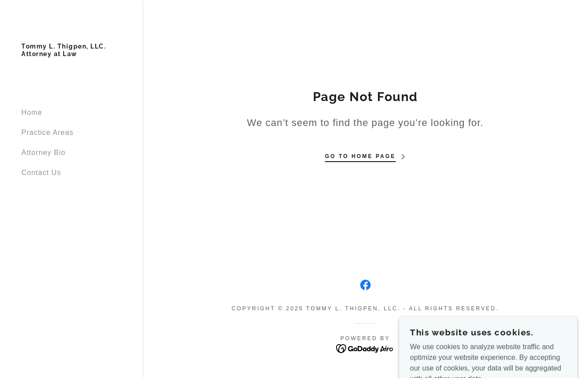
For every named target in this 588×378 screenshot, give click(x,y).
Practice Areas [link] (47, 132)
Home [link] (32, 112)
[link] (64, 54)
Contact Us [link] (41, 173)
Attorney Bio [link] (43, 152)
